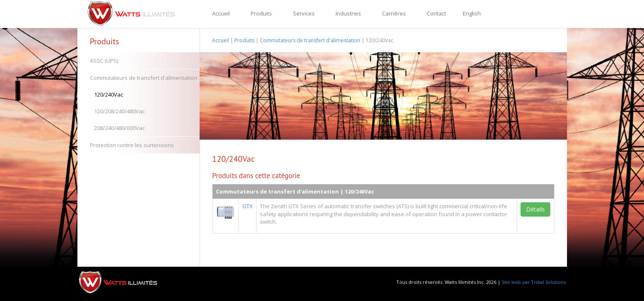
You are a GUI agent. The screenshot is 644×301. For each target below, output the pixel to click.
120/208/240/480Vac (119, 111)
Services (304, 13)
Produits (261, 13)
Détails (535, 209)
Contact (436, 13)
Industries (348, 13)
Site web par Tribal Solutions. (534, 282)
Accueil (221, 13)
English (472, 13)
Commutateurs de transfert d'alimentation (144, 78)
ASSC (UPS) (104, 61)
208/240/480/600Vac (119, 128)
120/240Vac (109, 94)
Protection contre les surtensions (132, 145)
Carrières (394, 13)
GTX (248, 206)
